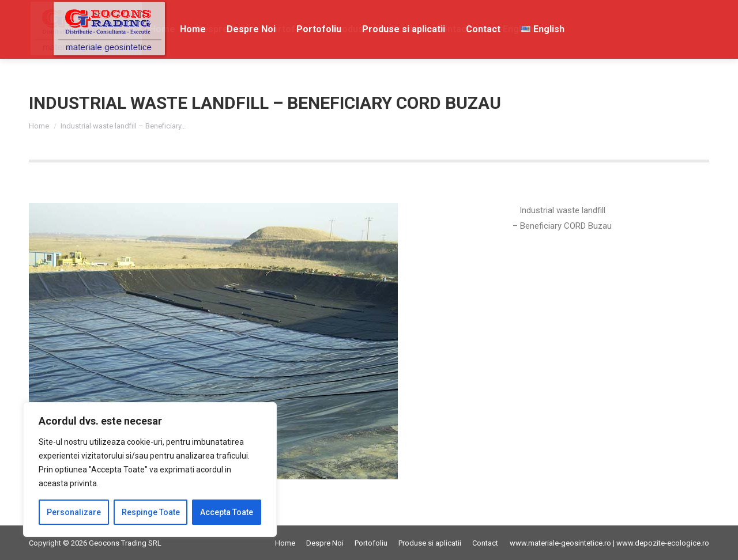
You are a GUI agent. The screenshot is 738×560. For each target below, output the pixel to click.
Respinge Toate (151, 512)
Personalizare (74, 512)
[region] (150, 470)
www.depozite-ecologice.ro (663, 543)
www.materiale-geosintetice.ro (560, 543)
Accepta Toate (227, 512)
